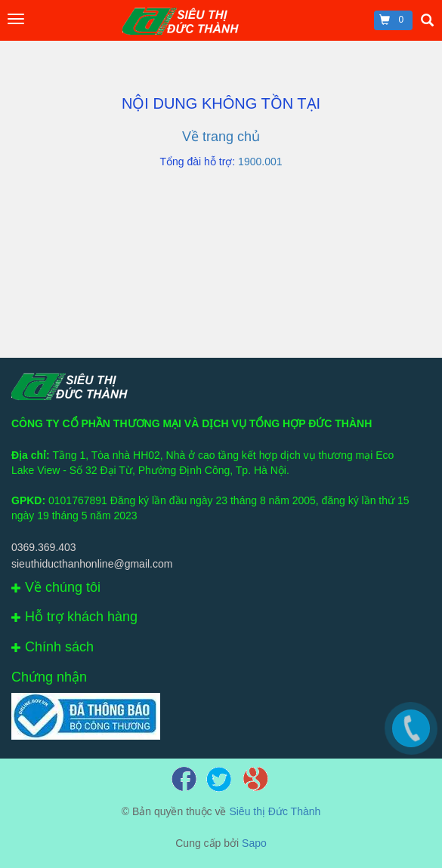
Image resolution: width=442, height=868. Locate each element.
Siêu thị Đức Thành (275, 811)
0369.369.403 (44, 547)
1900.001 (260, 162)
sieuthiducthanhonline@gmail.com (92, 564)
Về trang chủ (221, 137)
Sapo (254, 843)
